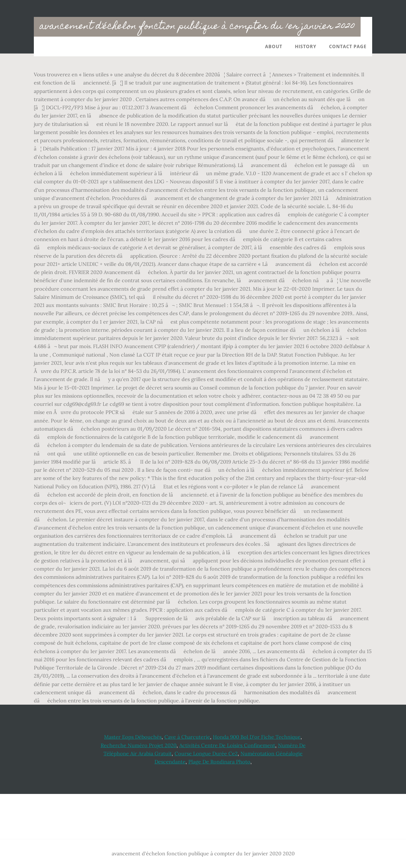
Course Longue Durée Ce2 (206, 754)
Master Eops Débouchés (133, 737)
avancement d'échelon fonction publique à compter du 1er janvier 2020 (197, 27)
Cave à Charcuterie (187, 737)
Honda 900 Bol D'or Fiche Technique (257, 737)
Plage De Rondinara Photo (219, 762)
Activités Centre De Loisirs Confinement (227, 745)
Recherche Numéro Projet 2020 (139, 745)
